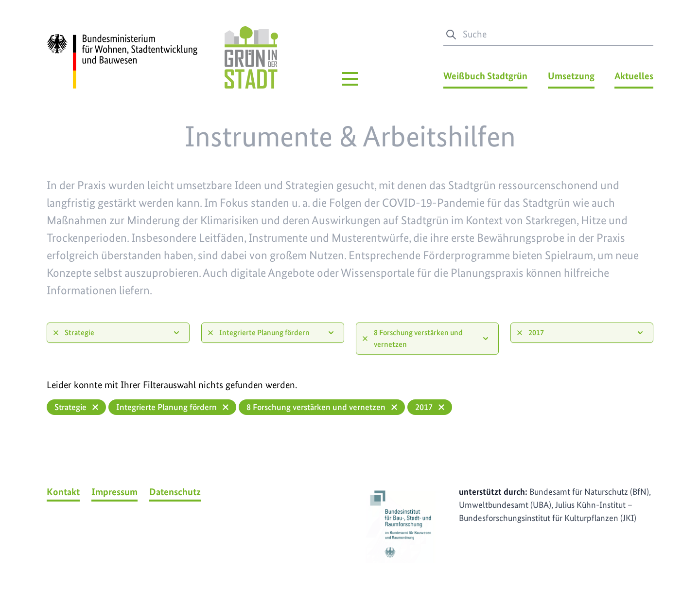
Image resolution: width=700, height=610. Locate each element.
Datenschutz (175, 492)
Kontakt (63, 492)
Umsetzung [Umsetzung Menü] (571, 76)
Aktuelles (634, 76)
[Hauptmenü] (350, 79)
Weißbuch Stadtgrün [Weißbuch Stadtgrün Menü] (485, 76)
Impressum (114, 492)
